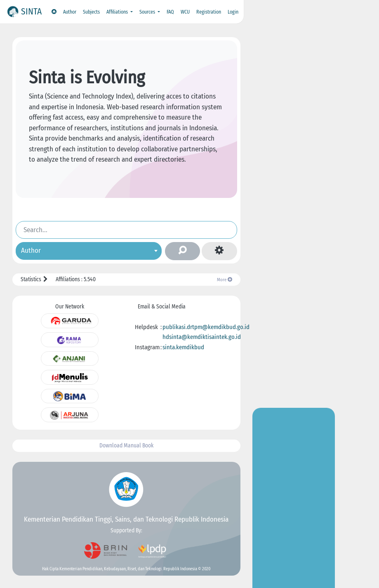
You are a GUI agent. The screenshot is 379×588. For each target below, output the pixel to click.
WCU (185, 12)
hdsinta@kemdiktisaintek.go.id (202, 337)
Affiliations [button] (118, 12)
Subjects (91, 12)
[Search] (126, 230)
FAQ (170, 12)
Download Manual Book (126, 446)
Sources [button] (148, 12)
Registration (209, 12)
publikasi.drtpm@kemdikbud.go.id (206, 327)
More (225, 280)
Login (233, 12)
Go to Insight (294, 165)
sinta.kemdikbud (183, 347)
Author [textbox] (31, 250)
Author (70, 12)
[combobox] (89, 251)
